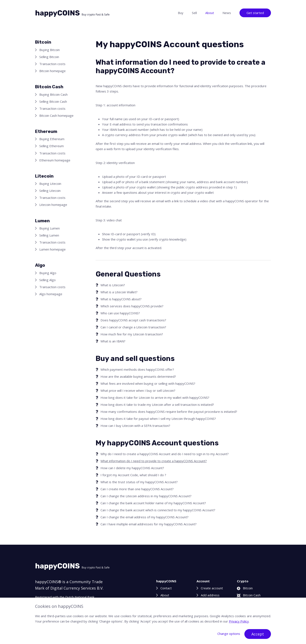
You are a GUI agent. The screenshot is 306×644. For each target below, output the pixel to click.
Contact (166, 588)
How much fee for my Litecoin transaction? (132, 334)
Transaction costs (52, 64)
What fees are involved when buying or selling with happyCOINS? (148, 383)
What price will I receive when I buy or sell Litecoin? (138, 390)
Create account (212, 588)
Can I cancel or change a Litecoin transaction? (133, 327)
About (210, 13)
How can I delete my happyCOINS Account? (132, 468)
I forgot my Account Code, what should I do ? (133, 475)
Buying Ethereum (52, 139)
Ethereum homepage (55, 160)
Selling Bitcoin (49, 57)
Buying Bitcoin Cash (53, 94)
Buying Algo (48, 273)
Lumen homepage (52, 249)
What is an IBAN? (113, 341)
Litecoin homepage (53, 205)
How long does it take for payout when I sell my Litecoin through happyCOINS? (158, 419)
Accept (258, 634)
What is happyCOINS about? (121, 299)
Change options (229, 634)
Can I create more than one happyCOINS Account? (137, 489)
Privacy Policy (239, 621)
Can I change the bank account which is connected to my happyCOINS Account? (158, 510)
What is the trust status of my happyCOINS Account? (139, 482)
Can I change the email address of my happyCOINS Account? (144, 517)
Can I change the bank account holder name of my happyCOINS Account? (153, 503)
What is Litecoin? (113, 285)
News (227, 13)
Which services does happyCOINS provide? (132, 306)
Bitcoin (245, 588)
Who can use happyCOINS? (120, 313)
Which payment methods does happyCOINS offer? (137, 369)
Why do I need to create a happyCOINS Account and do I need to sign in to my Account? (165, 454)
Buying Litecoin (50, 184)
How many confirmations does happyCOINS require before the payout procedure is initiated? (169, 412)
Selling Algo (47, 280)
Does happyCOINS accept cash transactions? (133, 320)
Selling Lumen (49, 235)
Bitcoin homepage (52, 71)
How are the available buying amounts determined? (138, 376)
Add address (210, 595)
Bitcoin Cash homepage (56, 115)
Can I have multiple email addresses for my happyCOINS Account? (149, 524)
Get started (255, 13)
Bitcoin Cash (249, 595)
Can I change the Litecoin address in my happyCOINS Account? (146, 496)
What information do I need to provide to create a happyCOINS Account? (154, 461)
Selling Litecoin (50, 191)
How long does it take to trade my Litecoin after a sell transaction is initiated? (157, 405)
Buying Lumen (50, 228)
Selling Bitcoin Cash (53, 101)
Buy (181, 13)
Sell (194, 13)
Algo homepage (51, 294)
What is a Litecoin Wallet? (119, 292)
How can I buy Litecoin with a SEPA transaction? (135, 426)
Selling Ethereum (52, 146)
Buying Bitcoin (50, 50)
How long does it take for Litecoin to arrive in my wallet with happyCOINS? (155, 398)
